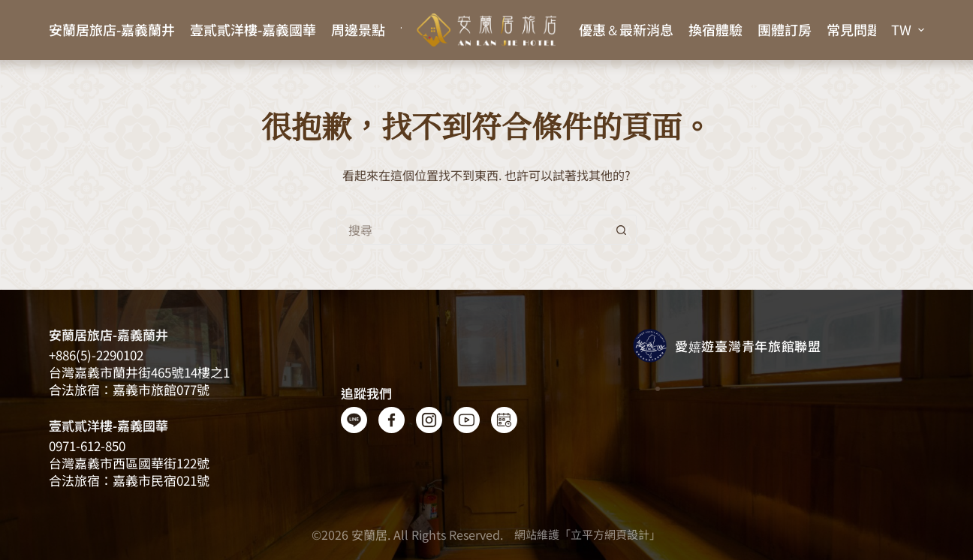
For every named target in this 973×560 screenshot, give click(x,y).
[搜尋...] (471, 230)
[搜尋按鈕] (622, 230)
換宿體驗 (715, 29)
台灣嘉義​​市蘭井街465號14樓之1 (139, 372)
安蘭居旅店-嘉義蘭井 (112, 29)
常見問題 (854, 29)
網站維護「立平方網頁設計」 (587, 534)
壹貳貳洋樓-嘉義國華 (253, 29)
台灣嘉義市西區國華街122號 (129, 463)
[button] (908, 30)
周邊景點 (358, 29)
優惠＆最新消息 (626, 29)
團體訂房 (785, 29)
